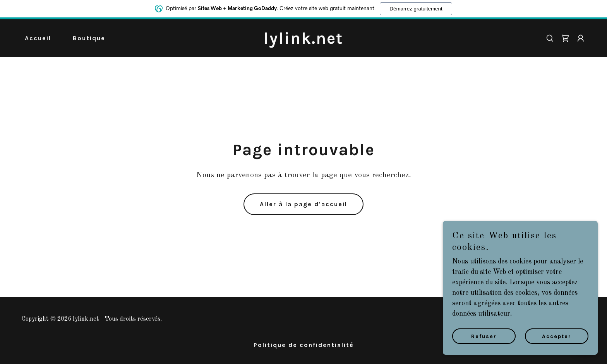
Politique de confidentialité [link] (304, 345)
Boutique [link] (89, 38)
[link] (304, 42)
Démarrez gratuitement (416, 8)
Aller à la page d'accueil (303, 204)
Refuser (484, 336)
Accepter (557, 336)
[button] (581, 38)
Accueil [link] (38, 38)
